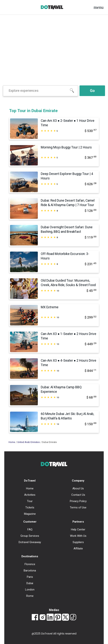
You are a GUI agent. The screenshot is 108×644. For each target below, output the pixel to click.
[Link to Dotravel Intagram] (43, 618)
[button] (99, 7)
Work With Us (78, 536)
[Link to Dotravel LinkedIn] (50, 618)
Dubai (30, 583)
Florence (30, 564)
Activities (30, 495)
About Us (78, 488)
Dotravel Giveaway (30, 542)
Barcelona (30, 571)
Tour (30, 501)
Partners (78, 522)
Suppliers (78, 542)
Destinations (30, 556)
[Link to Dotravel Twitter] (65, 618)
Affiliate (78, 549)
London (30, 590)
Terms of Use (78, 507)
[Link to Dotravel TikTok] (73, 618)
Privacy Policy (78, 501)
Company (78, 481)
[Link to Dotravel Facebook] (35, 618)
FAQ (30, 529)
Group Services (30, 536)
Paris (30, 577)
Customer (30, 522)
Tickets (30, 507)
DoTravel (30, 481)
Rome (30, 596)
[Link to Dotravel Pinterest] (58, 618)
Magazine (30, 514)
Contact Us (78, 495)
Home (12, 442)
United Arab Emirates (29, 442)
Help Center (78, 529)
